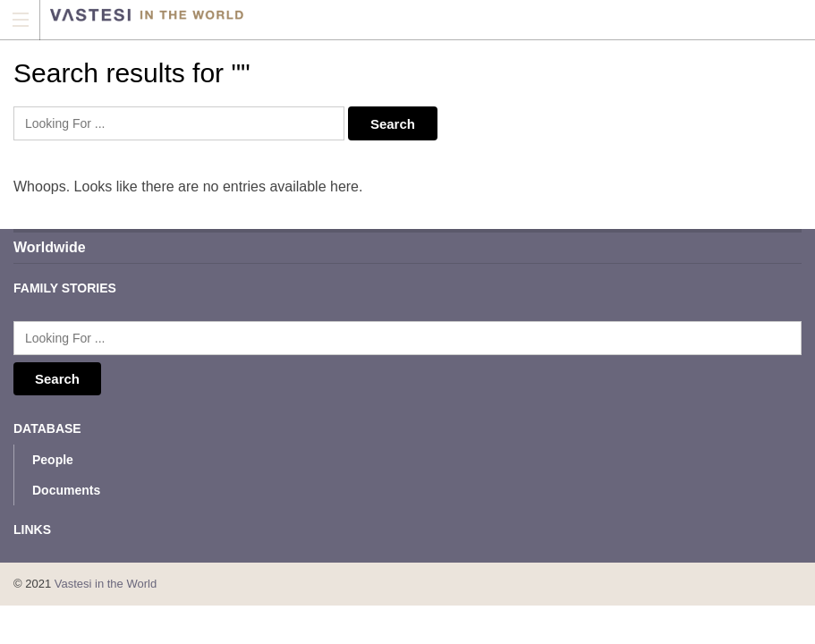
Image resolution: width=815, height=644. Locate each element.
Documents (66, 490)
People (53, 460)
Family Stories (65, 288)
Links (32, 530)
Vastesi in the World (106, 584)
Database (47, 428)
